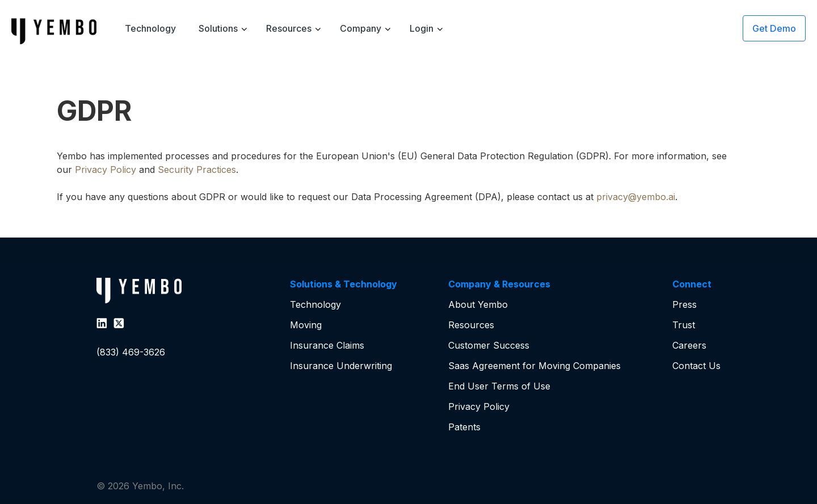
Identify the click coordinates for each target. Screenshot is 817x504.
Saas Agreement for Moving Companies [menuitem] (534, 366)
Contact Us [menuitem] (696, 366)
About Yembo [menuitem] (478, 304)
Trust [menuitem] (684, 325)
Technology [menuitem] (150, 28)
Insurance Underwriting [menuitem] (341, 366)
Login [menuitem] (422, 28)
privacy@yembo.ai (636, 197)
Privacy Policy (106, 170)
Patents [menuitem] (464, 427)
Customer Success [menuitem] (489, 345)
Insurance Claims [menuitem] (327, 345)
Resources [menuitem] (289, 28)
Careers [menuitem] (689, 345)
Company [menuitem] (361, 28)
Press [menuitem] (685, 304)
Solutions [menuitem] (218, 28)
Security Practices (197, 170)
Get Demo (774, 28)
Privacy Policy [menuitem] (479, 406)
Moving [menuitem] (306, 325)
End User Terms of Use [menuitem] (499, 386)
